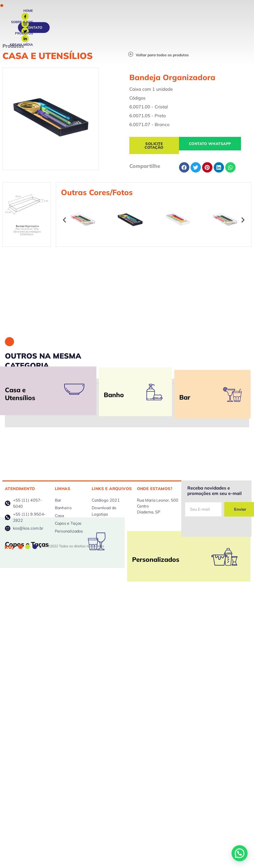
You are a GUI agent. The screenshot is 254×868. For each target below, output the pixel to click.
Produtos (24, 33)
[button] (64, 230)
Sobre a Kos (22, 22)
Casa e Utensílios (48, 56)
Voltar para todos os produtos (162, 55)
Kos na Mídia (21, 44)
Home (28, 11)
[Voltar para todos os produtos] (131, 54)
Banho (114, 434)
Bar (185, 446)
